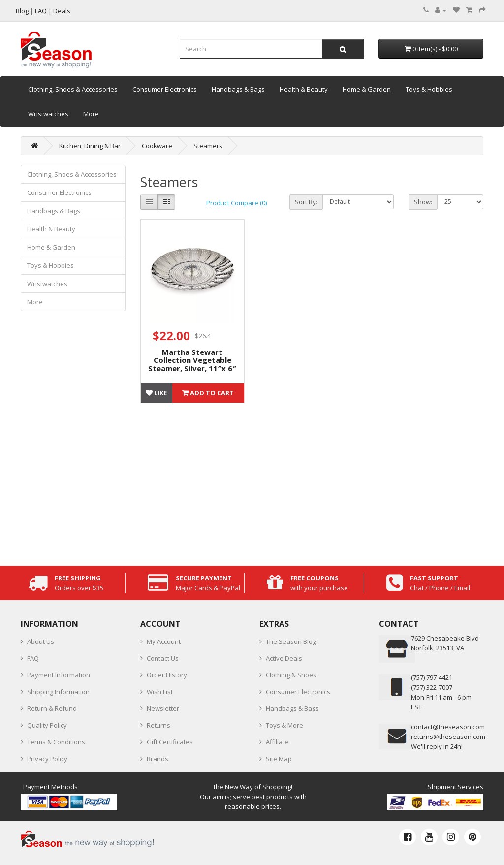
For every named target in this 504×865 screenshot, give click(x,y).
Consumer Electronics (165, 89)
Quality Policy (47, 725)
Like (156, 393)
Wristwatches (48, 114)
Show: (423, 202)
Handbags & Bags (238, 89)
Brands (157, 759)
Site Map (279, 759)
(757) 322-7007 (432, 687)
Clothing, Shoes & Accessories (73, 89)
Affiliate (277, 742)
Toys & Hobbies (429, 89)
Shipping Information (58, 692)
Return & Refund (52, 708)
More (91, 114)
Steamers (208, 146)
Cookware (157, 146)
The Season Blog (291, 641)
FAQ (33, 658)
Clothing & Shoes (291, 675)
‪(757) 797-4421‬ (432, 677)
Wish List (160, 692)
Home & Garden (367, 89)
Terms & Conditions (56, 742)
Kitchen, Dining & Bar (90, 146)
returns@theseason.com (448, 737)
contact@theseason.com (448, 727)
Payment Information (59, 675)
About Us (41, 641)
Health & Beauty (304, 89)
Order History (167, 675)
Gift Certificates (170, 742)
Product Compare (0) (236, 203)
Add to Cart (208, 393)
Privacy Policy (47, 759)
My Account (164, 641)
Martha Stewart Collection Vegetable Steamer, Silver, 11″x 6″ (192, 360)
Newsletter (163, 708)
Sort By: (306, 202)
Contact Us (163, 658)
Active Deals (284, 658)
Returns (158, 725)
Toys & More (284, 725)
